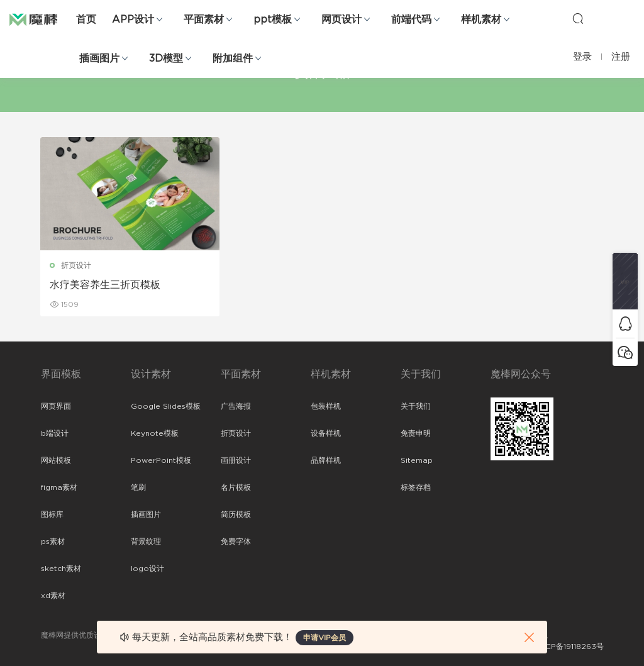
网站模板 (56, 460)
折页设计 (77, 265)
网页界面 (56, 406)
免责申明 (416, 433)
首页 (86, 19)
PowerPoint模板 (161, 460)
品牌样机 (326, 460)
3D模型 (166, 58)
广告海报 (236, 406)
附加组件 (233, 58)
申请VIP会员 (325, 638)
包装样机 (326, 406)
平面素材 (204, 19)
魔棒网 (41, 19)
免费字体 (236, 541)
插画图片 (99, 58)
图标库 (52, 514)
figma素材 (59, 487)
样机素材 (481, 19)
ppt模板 (273, 19)
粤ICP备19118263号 (570, 647)
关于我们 (416, 406)
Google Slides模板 (166, 406)
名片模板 (236, 487)
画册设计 (236, 460)
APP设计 (133, 19)
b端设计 (55, 433)
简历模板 (236, 514)
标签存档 (416, 487)
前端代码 (411, 19)
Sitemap (417, 460)
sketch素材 (61, 569)
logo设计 (147, 569)
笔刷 (138, 487)
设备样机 (326, 433)
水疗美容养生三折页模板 (106, 285)
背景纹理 (146, 541)
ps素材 (53, 541)
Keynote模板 (155, 433)
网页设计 (341, 19)
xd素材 (53, 596)
